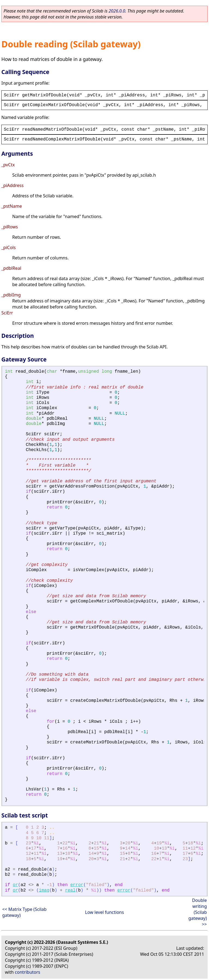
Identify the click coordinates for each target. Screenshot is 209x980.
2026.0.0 (117, 11)
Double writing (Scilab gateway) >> (198, 912)
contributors (28, 972)
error (77, 885)
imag (44, 890)
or (15, 885)
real (70, 890)
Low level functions (105, 912)
